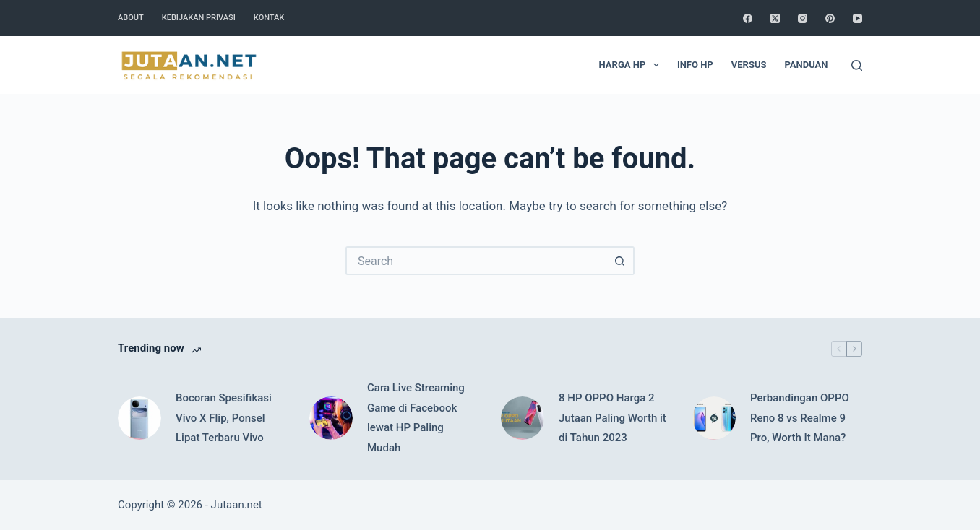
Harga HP (632, 65)
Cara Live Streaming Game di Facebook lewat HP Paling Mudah (416, 418)
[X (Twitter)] (775, 18)
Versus (749, 65)
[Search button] (620, 261)
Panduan (806, 65)
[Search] (857, 65)
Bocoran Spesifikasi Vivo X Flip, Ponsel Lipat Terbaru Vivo (224, 418)
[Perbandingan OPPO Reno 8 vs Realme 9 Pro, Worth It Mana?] (714, 418)
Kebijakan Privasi (199, 18)
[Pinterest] (830, 18)
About (131, 18)
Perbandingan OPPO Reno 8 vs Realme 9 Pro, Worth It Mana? (800, 418)
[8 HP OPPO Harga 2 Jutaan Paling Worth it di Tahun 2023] (523, 418)
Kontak (269, 18)
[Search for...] (476, 261)
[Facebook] (748, 18)
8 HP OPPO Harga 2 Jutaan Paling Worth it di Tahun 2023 (612, 418)
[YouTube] (857, 18)
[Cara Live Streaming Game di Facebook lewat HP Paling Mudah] (331, 418)
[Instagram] (803, 18)
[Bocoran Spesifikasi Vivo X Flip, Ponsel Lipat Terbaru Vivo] (139, 418)
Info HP (695, 65)
